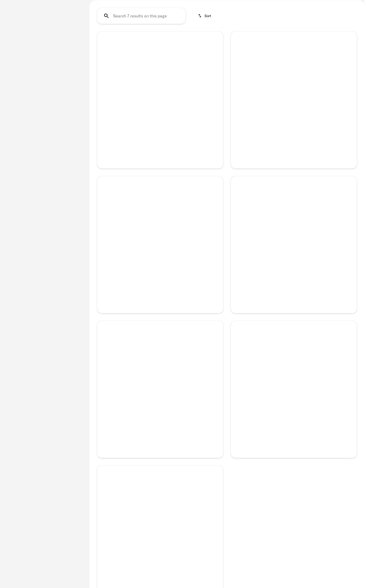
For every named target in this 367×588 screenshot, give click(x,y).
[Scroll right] (359, 30)
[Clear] (66, 121)
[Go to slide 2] (152, 160)
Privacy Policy (160, 435)
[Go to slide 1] (144, 160)
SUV (255, 30)
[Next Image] (215, 119)
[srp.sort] (205, 56)
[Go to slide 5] (175, 160)
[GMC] (12, 38)
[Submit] (160, 423)
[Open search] (353, 9)
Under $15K (157, 30)
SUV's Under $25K (290, 30)
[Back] (71, 27)
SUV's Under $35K (337, 30)
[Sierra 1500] (33, 38)
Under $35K (227, 30)
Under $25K (192, 30)
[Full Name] (160, 387)
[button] (107, 119)
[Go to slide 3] (159, 160)
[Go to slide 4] (167, 160)
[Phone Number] (160, 405)
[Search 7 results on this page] (141, 56)
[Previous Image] (105, 119)
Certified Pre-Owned (114, 30)
